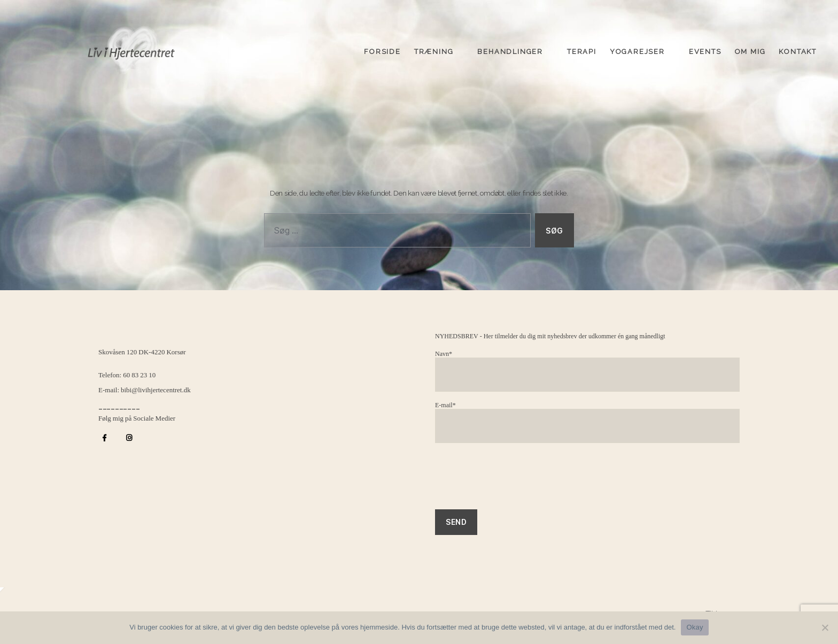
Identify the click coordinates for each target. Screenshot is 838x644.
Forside (382, 49)
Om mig (750, 49)
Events (705, 49)
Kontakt (798, 49)
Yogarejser (637, 49)
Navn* (587, 371)
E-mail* (587, 422)
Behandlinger (510, 49)
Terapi (582, 49)
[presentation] (516, 482)
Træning (434, 49)
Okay (695, 627)
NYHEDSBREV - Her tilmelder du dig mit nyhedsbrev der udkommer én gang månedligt (550, 336)
